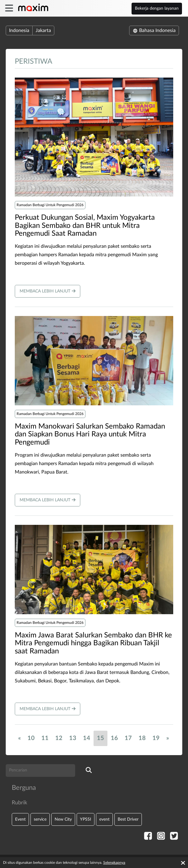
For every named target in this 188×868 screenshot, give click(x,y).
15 (100, 738)
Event (20, 819)
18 (142, 738)
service (40, 819)
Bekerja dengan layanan (157, 8)
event (104, 819)
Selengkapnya (114, 863)
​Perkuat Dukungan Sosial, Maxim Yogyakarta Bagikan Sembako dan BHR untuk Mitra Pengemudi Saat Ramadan (85, 226)
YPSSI (86, 819)
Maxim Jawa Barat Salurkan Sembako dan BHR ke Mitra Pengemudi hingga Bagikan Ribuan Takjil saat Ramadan (93, 643)
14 (87, 738)
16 (114, 738)
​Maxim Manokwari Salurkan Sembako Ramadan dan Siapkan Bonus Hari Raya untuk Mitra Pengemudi (90, 434)
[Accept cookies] (183, 863)
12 (59, 738)
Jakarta (43, 30)
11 (45, 738)
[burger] (9, 8)
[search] (89, 771)
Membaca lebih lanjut (48, 291)
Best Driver (128, 819)
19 (156, 738)
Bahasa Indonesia (154, 30)
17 (128, 738)
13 (73, 738)
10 (31, 738)
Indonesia (19, 30)
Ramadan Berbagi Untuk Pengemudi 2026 (50, 205)
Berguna (24, 788)
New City (63, 819)
